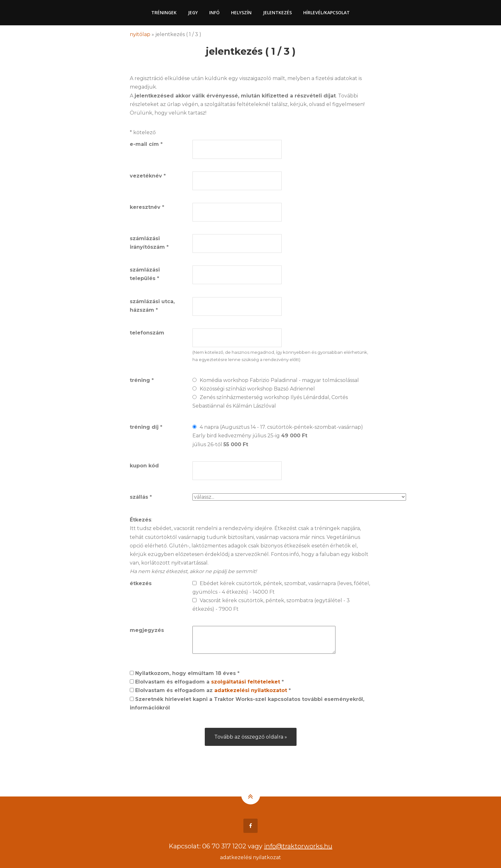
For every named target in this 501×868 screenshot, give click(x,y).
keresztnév (147, 207)
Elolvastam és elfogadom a (210, 682)
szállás (141, 497)
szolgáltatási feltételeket (246, 682)
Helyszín (241, 12)
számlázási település (145, 274)
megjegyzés (147, 630)
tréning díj (146, 427)
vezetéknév (148, 176)
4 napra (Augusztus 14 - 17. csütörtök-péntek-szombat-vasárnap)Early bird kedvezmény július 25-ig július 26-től (278, 436)
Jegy (193, 12)
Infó (214, 12)
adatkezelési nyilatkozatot (251, 690)
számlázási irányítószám (149, 243)
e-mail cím (146, 144)
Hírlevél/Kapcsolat (326, 12)
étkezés (141, 583)
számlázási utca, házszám (152, 306)
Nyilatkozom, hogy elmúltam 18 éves (187, 673)
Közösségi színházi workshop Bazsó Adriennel (257, 389)
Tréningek (164, 12)
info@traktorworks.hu (298, 846)
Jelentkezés (277, 12)
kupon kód (144, 466)
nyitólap (140, 34)
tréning (142, 380)
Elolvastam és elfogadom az (213, 690)
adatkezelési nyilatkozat (250, 857)
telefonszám (147, 333)
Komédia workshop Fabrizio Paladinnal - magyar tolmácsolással (279, 380)
